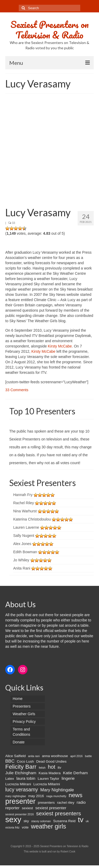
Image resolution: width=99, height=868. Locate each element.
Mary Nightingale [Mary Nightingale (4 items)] (57, 790)
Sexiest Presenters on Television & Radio (50, 30)
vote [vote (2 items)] (25, 827)
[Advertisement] (49, 151)
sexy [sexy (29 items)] (13, 820)
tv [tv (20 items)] (81, 820)
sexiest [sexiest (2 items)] (27, 808)
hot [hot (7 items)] (51, 767)
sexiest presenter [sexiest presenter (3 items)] (51, 808)
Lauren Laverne (26, 527)
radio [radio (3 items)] (81, 802)
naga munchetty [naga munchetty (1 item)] (56, 796)
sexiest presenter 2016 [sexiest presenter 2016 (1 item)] (20, 814)
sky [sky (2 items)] (26, 821)
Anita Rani (22, 568)
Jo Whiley (21, 560)
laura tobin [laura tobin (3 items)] (26, 778)
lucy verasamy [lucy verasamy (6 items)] (22, 789)
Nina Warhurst (25, 511)
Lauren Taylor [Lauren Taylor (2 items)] (49, 779)
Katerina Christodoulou (32, 519)
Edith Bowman (25, 552)
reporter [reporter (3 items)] (12, 808)
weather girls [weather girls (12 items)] (48, 826)
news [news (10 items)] (76, 795)
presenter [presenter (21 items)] (20, 801)
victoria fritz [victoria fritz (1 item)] (12, 827)
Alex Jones (22, 544)
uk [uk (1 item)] (87, 821)
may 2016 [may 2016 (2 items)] (36, 796)
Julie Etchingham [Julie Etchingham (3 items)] (21, 773)
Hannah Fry (23, 495)
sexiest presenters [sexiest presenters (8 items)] (59, 813)
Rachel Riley (24, 503)
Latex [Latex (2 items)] (10, 779)
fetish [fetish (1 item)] (42, 768)
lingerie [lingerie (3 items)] (68, 778)
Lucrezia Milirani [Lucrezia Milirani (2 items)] (18, 784)
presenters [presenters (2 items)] (46, 803)
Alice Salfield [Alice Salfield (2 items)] (15, 756)
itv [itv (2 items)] (59, 768)
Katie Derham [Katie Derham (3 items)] (75, 773)
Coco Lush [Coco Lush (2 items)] (25, 761)
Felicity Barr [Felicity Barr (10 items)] (21, 767)
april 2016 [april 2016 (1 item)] (76, 756)
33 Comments (17, 390)
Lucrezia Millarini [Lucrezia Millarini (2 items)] (47, 784)
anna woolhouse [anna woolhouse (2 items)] (55, 756)
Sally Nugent (24, 536)
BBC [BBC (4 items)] (10, 761)
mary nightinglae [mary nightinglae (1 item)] (16, 796)
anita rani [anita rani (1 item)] (34, 756)
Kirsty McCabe (60, 346)
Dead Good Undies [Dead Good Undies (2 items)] (51, 761)
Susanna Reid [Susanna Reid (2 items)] (64, 821)
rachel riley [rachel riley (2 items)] (66, 803)
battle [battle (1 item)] (88, 756)
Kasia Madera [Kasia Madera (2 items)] (49, 773)
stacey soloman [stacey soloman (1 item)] (41, 821)
